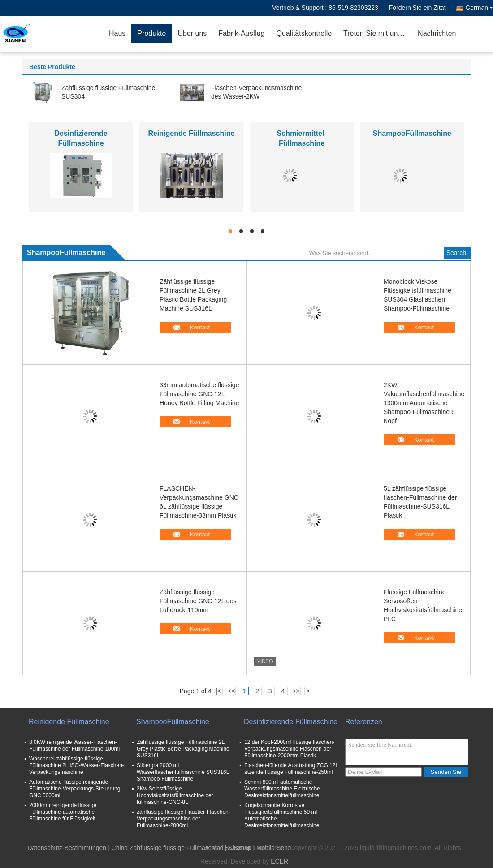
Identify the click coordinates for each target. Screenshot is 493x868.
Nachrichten (437, 33)
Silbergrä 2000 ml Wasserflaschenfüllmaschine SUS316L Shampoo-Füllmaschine (183, 772)
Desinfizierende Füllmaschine (291, 722)
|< (218, 691)
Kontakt (200, 327)
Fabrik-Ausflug (241, 33)
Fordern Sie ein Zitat (417, 8)
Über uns (192, 33)
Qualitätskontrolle (304, 33)
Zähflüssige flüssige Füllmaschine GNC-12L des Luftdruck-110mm (198, 601)
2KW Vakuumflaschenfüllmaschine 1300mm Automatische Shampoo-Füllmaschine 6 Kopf (424, 403)
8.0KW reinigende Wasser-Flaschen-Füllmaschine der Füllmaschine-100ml (74, 745)
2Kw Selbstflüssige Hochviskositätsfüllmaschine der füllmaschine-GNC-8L (175, 795)
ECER (279, 861)
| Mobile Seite (272, 848)
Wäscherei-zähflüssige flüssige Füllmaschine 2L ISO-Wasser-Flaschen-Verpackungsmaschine (77, 765)
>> (296, 691)
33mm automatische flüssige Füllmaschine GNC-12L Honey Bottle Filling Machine (199, 394)
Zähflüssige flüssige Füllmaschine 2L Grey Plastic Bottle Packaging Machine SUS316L (183, 749)
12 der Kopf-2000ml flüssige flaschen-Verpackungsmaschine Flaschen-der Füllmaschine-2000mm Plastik (289, 749)
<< (231, 691)
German (479, 8)
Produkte (151, 33)
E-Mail (214, 848)
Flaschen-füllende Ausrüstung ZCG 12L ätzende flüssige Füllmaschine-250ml (291, 769)
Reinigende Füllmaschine (191, 133)
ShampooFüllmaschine (412, 133)
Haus (117, 33)
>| (309, 691)
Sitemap (240, 848)
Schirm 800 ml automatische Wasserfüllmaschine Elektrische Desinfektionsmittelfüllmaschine (282, 789)
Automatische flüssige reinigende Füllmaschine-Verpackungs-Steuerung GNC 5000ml (75, 789)
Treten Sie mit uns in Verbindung (378, 33)
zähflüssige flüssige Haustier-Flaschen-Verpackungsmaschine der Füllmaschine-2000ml (184, 819)
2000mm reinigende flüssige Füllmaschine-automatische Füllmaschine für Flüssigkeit (63, 812)
